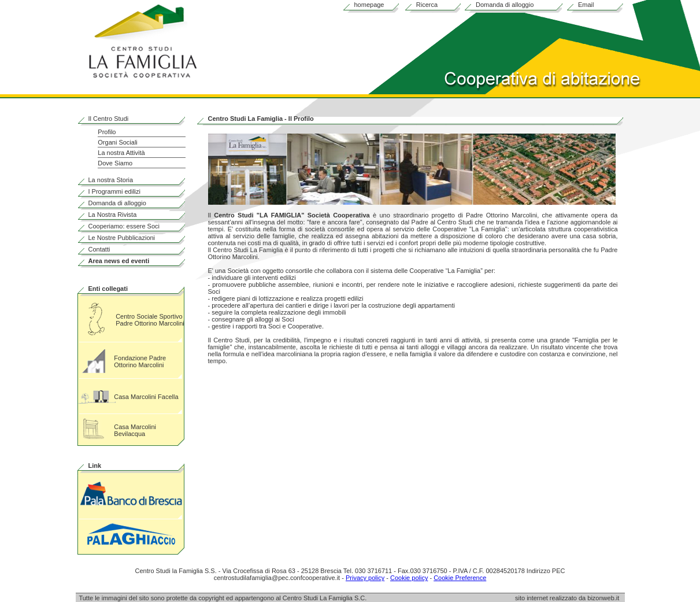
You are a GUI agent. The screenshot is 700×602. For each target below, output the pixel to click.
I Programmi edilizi (114, 191)
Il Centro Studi (109, 119)
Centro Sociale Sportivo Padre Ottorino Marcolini (150, 320)
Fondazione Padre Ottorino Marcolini (140, 361)
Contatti (99, 249)
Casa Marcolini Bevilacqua (135, 430)
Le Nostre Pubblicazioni (122, 238)
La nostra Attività (121, 153)
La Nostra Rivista (113, 215)
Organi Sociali (117, 142)
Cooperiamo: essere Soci (124, 226)
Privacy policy (365, 578)
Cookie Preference (460, 578)
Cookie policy (409, 578)
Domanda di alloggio (505, 5)
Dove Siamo (115, 163)
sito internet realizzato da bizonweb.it (570, 598)
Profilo (107, 132)
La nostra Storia (111, 180)
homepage (369, 5)
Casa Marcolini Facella (146, 397)
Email (586, 5)
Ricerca (427, 5)
